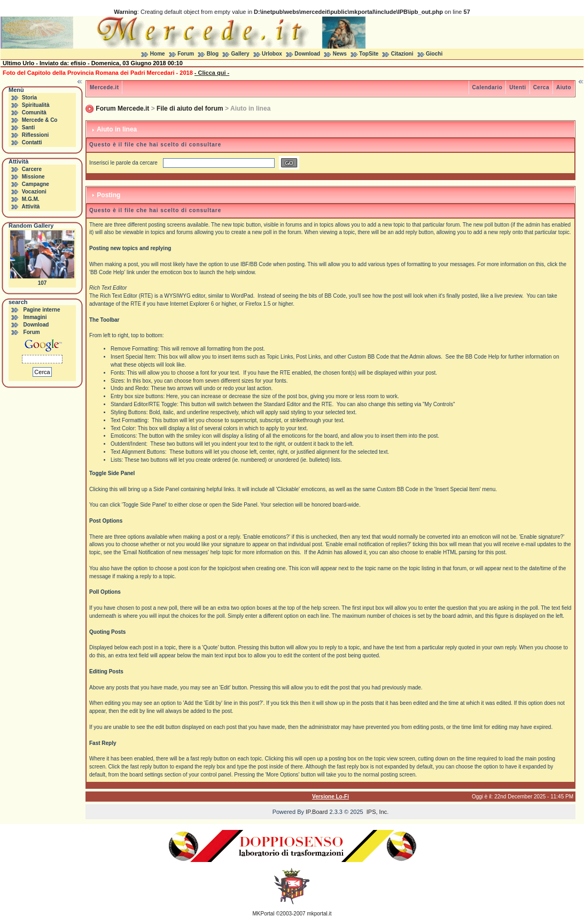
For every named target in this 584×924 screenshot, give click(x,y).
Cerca (541, 87)
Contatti (32, 142)
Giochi (434, 54)
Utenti (517, 87)
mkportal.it (319, 914)
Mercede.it (104, 87)
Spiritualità (36, 105)
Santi (28, 127)
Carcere (32, 169)
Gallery (240, 54)
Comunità (34, 112)
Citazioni (402, 54)
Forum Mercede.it (122, 108)
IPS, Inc (377, 812)
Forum (186, 54)
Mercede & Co (40, 120)
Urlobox (272, 54)
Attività (30, 207)
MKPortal (264, 914)
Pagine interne (42, 310)
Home (158, 54)
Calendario (488, 87)
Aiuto (564, 87)
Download (307, 54)
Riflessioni (36, 135)
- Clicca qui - (212, 73)
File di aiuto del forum (190, 108)
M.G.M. (31, 199)
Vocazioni (34, 192)
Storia (29, 98)
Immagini (35, 317)
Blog (213, 54)
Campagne (36, 184)
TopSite (369, 54)
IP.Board (317, 812)
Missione (33, 177)
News (340, 54)
